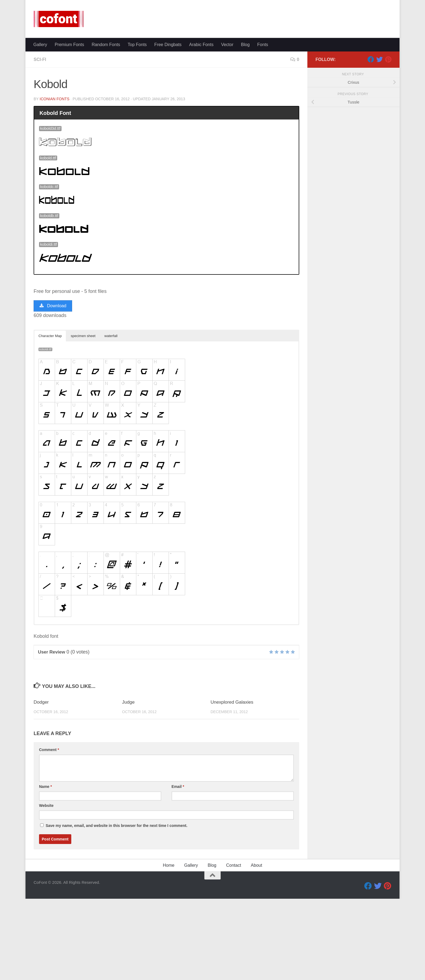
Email (178, 868)
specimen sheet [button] (83, 417)
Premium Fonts (69, 126)
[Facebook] (371, 141)
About (256, 947)
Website (46, 887)
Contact (234, 947)
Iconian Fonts (54, 180)
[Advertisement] (212, 79)
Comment (49, 831)
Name (45, 868)
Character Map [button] (50, 417)
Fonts (263, 126)
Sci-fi (40, 141)
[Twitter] (379, 141)
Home (169, 947)
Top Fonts (137, 126)
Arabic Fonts (201, 126)
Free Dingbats (168, 126)
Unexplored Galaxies (232, 783)
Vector (227, 126)
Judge (128, 783)
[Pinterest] (388, 141)
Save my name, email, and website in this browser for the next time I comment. (116, 907)
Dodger (41, 783)
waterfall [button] (111, 417)
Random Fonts (106, 126)
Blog (245, 126)
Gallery (40, 126)
